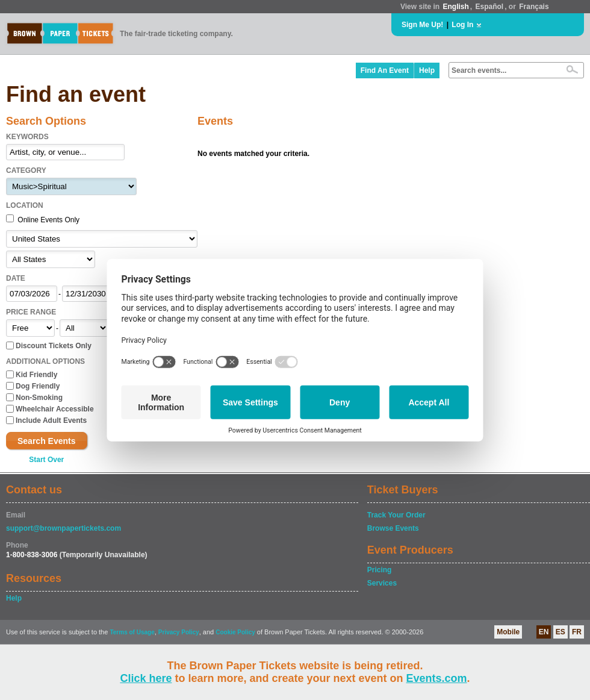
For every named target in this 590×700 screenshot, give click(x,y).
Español (490, 7)
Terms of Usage (132, 632)
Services (382, 583)
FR (577, 632)
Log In (462, 25)
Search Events (47, 441)
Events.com (437, 678)
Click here (146, 678)
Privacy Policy (179, 632)
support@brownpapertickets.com (64, 528)
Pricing (380, 570)
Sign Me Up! (422, 25)
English (455, 7)
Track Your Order (396, 515)
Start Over (46, 460)
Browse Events (393, 528)
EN (544, 632)
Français (534, 7)
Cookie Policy (235, 632)
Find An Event (385, 70)
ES (560, 632)
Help (427, 70)
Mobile (508, 632)
